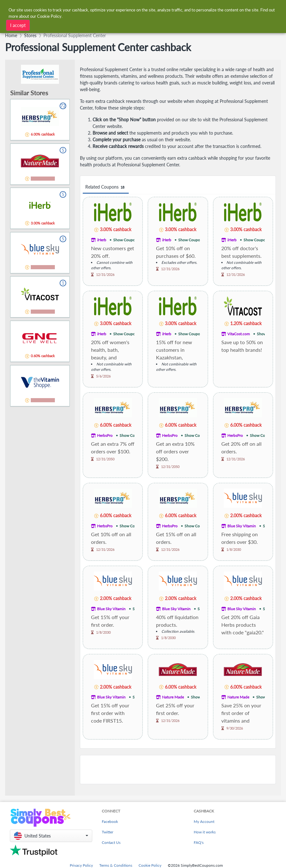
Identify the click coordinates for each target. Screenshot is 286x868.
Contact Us (111, 842)
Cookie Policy (150, 865)
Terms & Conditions (116, 865)
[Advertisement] (178, 770)
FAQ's (199, 842)
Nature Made (173, 697)
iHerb (102, 240)
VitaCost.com (239, 334)
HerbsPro (105, 435)
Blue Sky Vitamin (242, 526)
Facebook (110, 821)
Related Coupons (106, 187)
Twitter (107, 832)
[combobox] (86, 25)
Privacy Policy (81, 865)
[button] (51, 836)
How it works (205, 832)
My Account (204, 821)
